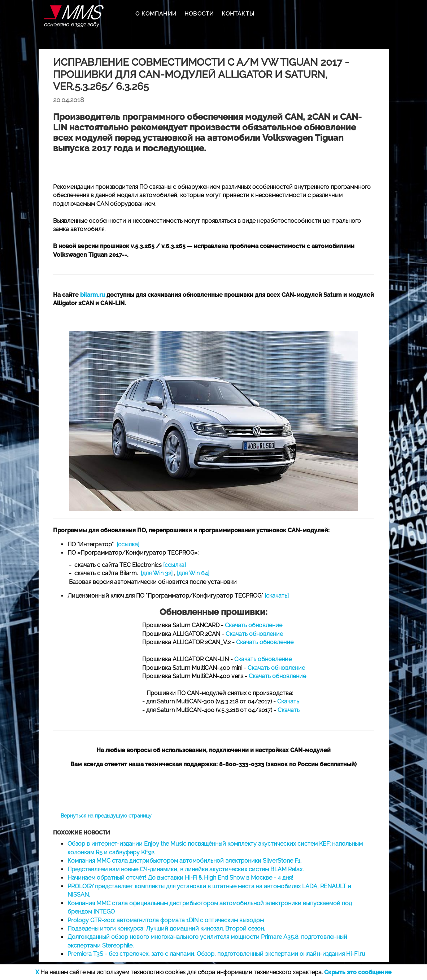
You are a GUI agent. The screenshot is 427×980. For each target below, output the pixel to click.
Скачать (288, 701)
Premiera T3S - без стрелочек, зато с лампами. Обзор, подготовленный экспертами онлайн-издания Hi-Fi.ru (216, 954)
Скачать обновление (254, 625)
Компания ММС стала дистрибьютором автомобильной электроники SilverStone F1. (184, 861)
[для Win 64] (193, 573)
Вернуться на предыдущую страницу (106, 816)
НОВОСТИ (199, 14)
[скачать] (277, 596)
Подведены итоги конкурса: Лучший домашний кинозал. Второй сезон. (166, 929)
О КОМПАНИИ (156, 14)
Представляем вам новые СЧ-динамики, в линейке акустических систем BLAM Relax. (186, 869)
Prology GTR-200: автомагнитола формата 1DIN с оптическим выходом (166, 920)
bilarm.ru (93, 295)
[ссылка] (128, 544)
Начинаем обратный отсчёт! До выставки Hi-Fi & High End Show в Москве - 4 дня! (180, 878)
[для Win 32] (157, 573)
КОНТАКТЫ (238, 14)
